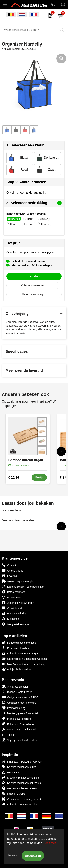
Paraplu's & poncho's (16, 719)
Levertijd (9, 576)
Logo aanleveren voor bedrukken (23, 586)
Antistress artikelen (15, 686)
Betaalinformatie (14, 592)
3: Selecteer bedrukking (34, 203)
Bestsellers (11, 772)
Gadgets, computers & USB (20, 697)
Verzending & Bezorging (18, 581)
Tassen (9, 735)
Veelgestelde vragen (16, 624)
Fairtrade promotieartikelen (20, 804)
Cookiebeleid (12, 608)
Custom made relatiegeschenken (23, 799)
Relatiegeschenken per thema (21, 783)
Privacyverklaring (14, 613)
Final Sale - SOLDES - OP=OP (22, 761)
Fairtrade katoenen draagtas (20, 653)
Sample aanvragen (34, 294)
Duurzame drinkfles (16, 648)
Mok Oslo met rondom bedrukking (24, 664)
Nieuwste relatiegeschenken (20, 777)
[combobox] (30, 30)
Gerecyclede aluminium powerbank (24, 659)
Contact (9, 565)
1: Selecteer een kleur (25, 145)
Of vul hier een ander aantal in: (26, 193)
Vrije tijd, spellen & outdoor (20, 740)
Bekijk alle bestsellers (17, 669)
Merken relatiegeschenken (19, 788)
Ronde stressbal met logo (19, 642)
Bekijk (39, 477)
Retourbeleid (12, 597)
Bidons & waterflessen (17, 692)
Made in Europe (14, 793)
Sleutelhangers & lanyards (19, 729)
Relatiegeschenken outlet (19, 767)
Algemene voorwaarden (18, 603)
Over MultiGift (12, 570)
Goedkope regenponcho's (19, 702)
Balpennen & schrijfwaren (19, 724)
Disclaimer (10, 619)
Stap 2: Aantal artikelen (26, 182)
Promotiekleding (14, 708)
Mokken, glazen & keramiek (20, 713)
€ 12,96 (14, 478)
